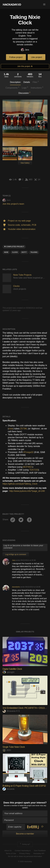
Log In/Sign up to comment (16, 554)
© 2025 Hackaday (25, 861)
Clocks (16, 286)
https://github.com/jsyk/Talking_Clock (20, 484)
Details (27, 82)
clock (15, 252)
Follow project (16, 57)
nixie (11, 429)
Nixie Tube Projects (22, 275)
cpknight (8, 672)
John (7, 750)
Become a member (11, 806)
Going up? (25, 844)
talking (34, 252)
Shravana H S (11, 711)
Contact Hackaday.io (23, 851)
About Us (8, 851)
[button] (44, 4)
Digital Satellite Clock (12, 669)
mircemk (8, 789)
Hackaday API (39, 853)
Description (15, 82)
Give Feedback (40, 851)
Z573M (23, 429)
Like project (37, 57)
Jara (25, 50)
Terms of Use (11, 853)
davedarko (16, 587)
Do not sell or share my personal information (25, 856)
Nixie (6, 252)
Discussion (24, 93)
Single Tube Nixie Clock (14, 747)
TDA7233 (34, 470)
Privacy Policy (25, 853)
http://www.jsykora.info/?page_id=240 (27, 491)
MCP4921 (28, 467)
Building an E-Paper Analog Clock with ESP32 (24, 786)
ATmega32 (28, 452)
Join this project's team (13, 204)
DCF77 (24, 252)
